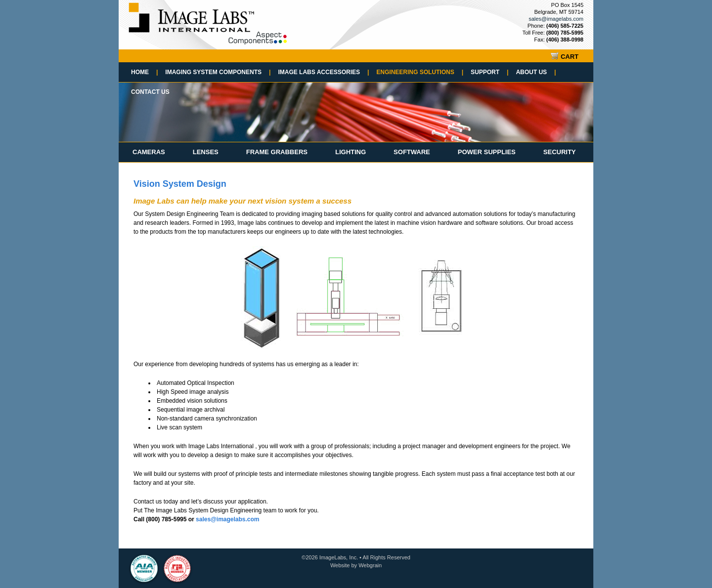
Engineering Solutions (420, 72)
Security (560, 152)
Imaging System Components (218, 72)
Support (489, 72)
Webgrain (370, 565)
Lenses (206, 152)
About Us (536, 72)
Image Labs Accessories (323, 72)
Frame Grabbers (277, 152)
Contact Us (150, 92)
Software (412, 152)
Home (144, 72)
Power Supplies (487, 152)
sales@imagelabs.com (556, 19)
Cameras (149, 152)
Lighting (351, 152)
